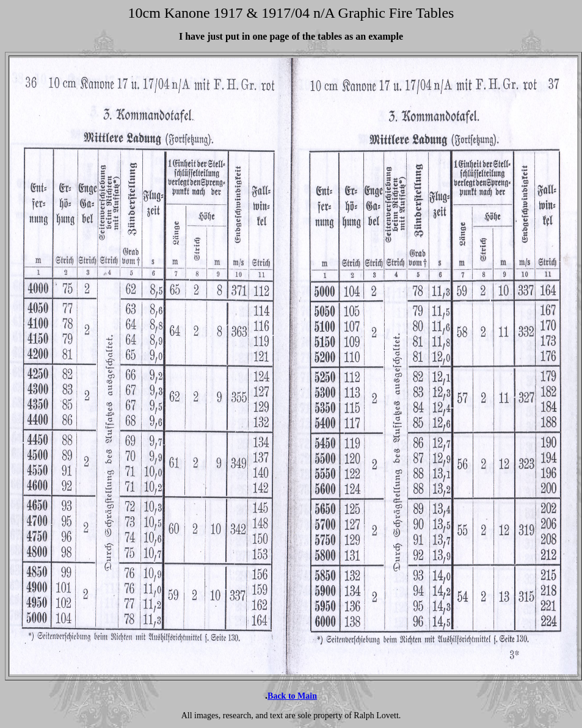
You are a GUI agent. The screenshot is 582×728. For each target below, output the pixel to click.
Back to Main (292, 696)
